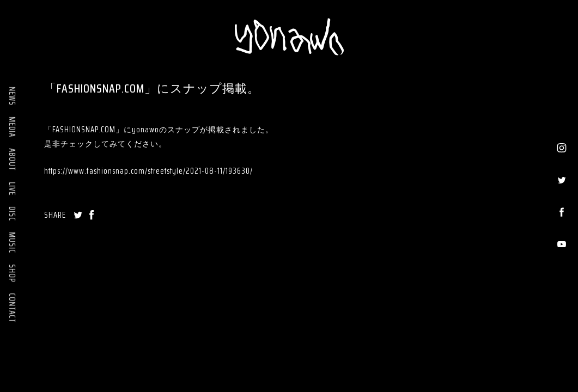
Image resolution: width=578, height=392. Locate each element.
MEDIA (12, 127)
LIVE (12, 189)
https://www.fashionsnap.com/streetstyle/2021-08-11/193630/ (148, 171)
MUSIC (12, 243)
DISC (12, 214)
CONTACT (12, 308)
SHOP (12, 273)
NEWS (12, 96)
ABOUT (12, 160)
